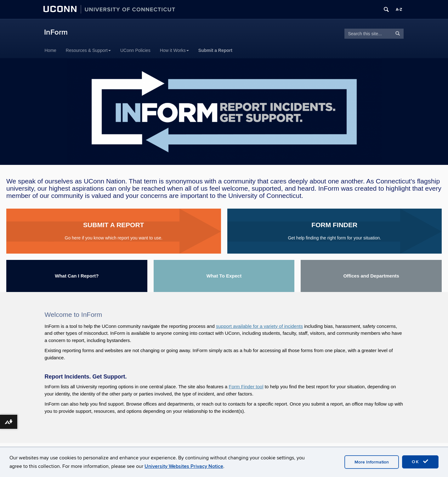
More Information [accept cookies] (372, 462)
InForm (56, 32)
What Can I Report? (77, 276)
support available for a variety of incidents (259, 326)
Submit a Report (215, 50)
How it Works (174, 50)
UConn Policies (135, 50)
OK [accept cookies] (420, 462)
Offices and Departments (371, 276)
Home (51, 50)
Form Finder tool (246, 387)
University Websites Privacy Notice (184, 466)
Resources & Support (88, 50)
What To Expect (224, 276)
